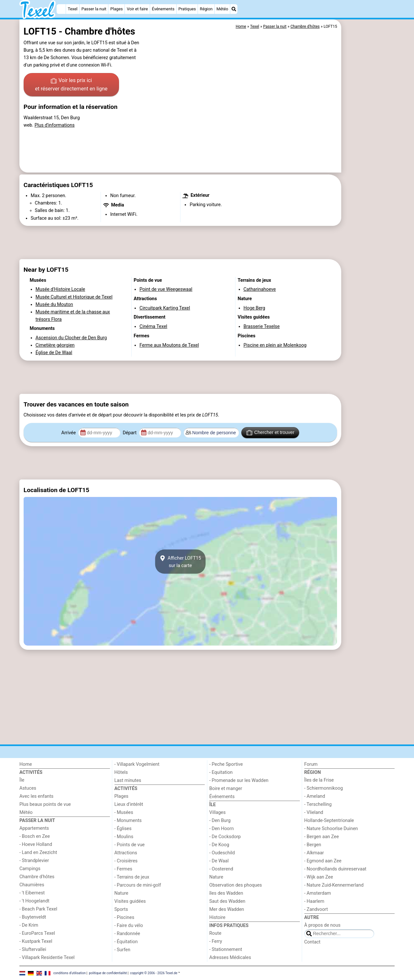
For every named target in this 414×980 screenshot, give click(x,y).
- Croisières (126, 861)
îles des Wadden (226, 893)
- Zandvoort (316, 909)
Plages (117, 9)
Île (22, 780)
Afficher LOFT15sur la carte (180, 562)
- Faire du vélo (129, 926)
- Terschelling (318, 804)
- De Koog (219, 845)
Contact (312, 942)
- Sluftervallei (33, 949)
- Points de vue (130, 845)
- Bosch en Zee (35, 836)
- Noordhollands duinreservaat (335, 869)
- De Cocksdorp (225, 837)
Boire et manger (226, 789)
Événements (163, 9)
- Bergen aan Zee (322, 837)
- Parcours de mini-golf (138, 885)
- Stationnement (226, 949)
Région (206, 9)
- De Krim (29, 925)
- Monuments (128, 821)
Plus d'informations (55, 125)
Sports (121, 909)
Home (26, 764)
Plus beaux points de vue (45, 804)
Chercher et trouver (270, 433)
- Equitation (221, 772)
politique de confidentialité (108, 973)
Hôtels (121, 772)
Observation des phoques (236, 885)
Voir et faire (137, 9)
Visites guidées (130, 901)
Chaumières (32, 885)
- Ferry (216, 941)
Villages (218, 812)
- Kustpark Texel (36, 941)
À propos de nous (322, 925)
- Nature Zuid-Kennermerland (334, 885)
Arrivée (69, 433)
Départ (130, 433)
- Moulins (124, 837)
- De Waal (219, 861)
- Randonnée (127, 934)
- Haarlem (314, 901)
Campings (30, 869)
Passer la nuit (94, 9)
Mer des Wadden (227, 909)
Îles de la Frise (319, 780)
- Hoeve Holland (36, 844)
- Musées (124, 812)
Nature (121, 893)
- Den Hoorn (222, 829)
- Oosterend (221, 869)
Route (215, 933)
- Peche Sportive (226, 764)
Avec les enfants (36, 796)
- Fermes (124, 869)
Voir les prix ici (71, 85)
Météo (222, 9)
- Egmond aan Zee (323, 861)
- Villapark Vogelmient (137, 764)
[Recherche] (234, 9)
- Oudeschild (222, 853)
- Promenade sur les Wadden (239, 780)
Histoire (217, 917)
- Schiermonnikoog (324, 788)
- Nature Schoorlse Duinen (331, 829)
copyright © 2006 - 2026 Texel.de (154, 973)
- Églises (123, 829)
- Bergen (313, 845)
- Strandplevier (34, 861)
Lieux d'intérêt (129, 804)
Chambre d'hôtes (37, 877)
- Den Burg (220, 821)
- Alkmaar (314, 853)
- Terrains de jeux (132, 877)
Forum (311, 764)
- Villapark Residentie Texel (47, 958)
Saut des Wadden (227, 901)
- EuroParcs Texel (37, 933)
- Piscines (125, 917)
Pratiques (187, 9)
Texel (73, 9)
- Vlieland (314, 812)
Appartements (34, 828)
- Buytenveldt (33, 917)
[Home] (61, 9)
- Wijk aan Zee (319, 877)
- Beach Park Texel (38, 909)
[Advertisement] (369, 168)
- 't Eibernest (32, 893)
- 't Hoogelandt (34, 901)
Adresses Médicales (230, 958)
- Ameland (315, 796)
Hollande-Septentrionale (329, 821)
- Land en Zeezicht (38, 853)
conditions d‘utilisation (70, 973)
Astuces (28, 788)
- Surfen (122, 950)
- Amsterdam (318, 893)
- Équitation (126, 942)
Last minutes (128, 780)
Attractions (126, 853)
